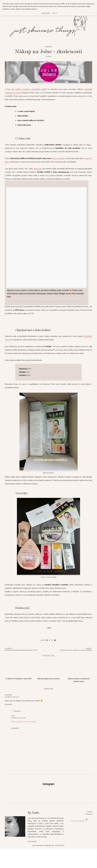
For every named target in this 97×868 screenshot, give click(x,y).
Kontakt (89, 834)
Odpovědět (9, 705)
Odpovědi (17, 711)
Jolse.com (38, 169)
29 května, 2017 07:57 (12, 697)
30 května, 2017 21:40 (18, 718)
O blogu (89, 831)
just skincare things (40, 865)
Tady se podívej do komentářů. (24, 722)
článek (49, 56)
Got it (55, 13)
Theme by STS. (60, 865)
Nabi (13, 716)
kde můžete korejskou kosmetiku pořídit (29, 89)
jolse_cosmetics (58, 158)
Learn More (46, 13)
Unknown (8, 695)
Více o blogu (32, 861)
